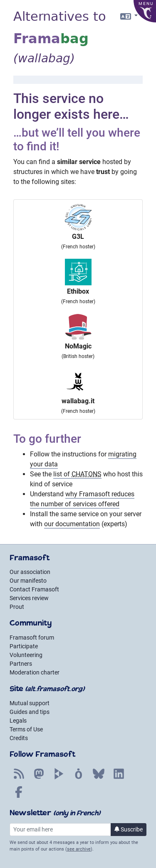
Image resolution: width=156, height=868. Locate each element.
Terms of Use (26, 729)
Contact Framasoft (34, 589)
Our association (30, 572)
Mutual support (30, 703)
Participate (24, 646)
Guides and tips (30, 712)
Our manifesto (28, 581)
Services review (29, 598)
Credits (19, 738)
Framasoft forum (32, 638)
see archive (79, 849)
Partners (21, 664)
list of (77, 474)
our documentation (72, 524)
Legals (18, 721)
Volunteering (26, 655)
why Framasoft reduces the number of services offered (82, 499)
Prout (17, 607)
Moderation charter (35, 672)
